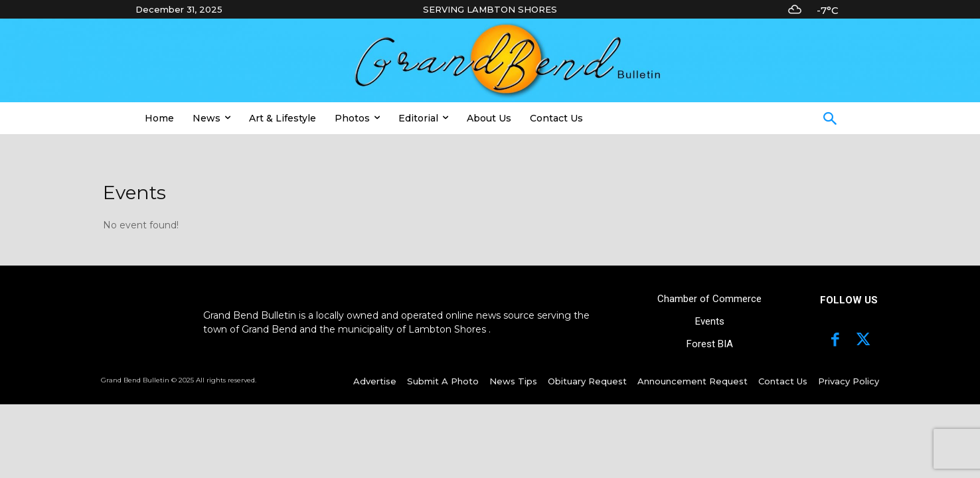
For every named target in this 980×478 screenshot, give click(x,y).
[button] (830, 120)
